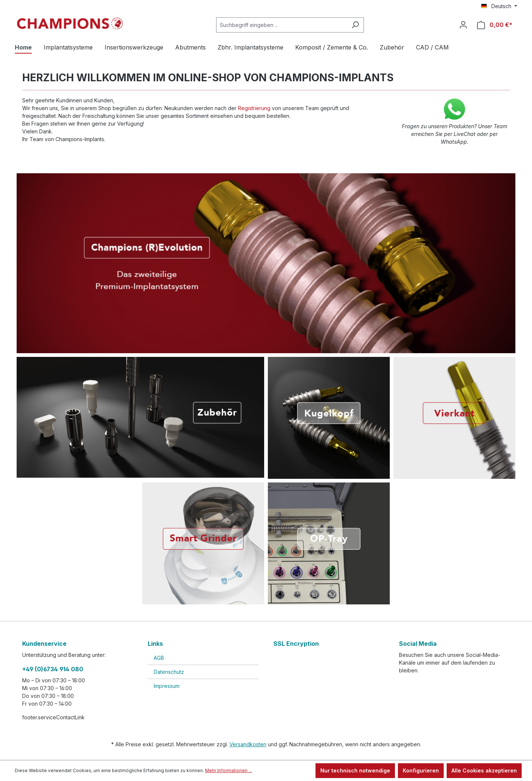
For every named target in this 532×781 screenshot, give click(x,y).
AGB (159, 658)
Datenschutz (169, 672)
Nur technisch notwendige (355, 770)
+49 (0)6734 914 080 (53, 669)
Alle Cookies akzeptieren (484, 770)
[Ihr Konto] (463, 25)
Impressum (167, 686)
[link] (329, 670)
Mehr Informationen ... (229, 770)
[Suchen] (355, 25)
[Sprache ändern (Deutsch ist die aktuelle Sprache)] (499, 6)
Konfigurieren (421, 770)
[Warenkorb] (495, 25)
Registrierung (254, 108)
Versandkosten (248, 744)
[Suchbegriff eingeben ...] (282, 25)
